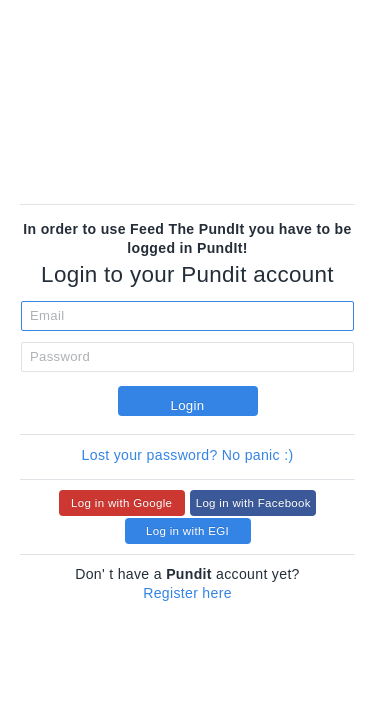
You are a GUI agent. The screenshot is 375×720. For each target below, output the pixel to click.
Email (47, 315)
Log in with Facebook (253, 503)
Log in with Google (121, 503)
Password (60, 356)
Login (187, 405)
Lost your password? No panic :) (188, 455)
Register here (187, 593)
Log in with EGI (187, 531)
